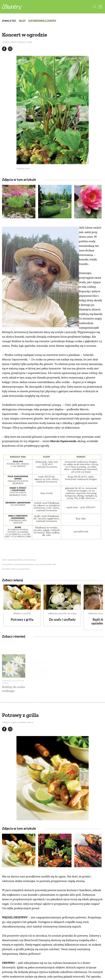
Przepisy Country (22, 614)
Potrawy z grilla (22, 619)
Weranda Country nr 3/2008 (62, 614)
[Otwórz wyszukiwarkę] (95, 7)
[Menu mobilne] (100, 7)
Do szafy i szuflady (62, 619)
